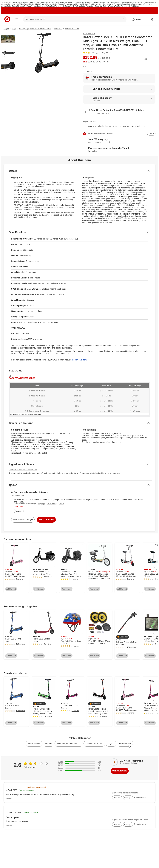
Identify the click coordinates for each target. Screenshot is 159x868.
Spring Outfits (12, 6)
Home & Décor (57, 2)
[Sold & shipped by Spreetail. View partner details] (119, 99)
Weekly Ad (73, 6)
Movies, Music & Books (38, 4)
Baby (115, 2)
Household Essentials (105, 2)
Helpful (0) (41, 504)
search (124, 20)
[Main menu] (17, 19)
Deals (134, 4)
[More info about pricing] (145, 59)
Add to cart (88, 71)
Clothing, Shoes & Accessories (40, 2)
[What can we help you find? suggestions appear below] (75, 19)
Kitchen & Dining (68, 2)
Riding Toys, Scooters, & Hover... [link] (69, 744)
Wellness (141, 2)
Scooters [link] (48, 744)
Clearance (140, 4)
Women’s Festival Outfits (39, 6)
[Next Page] (155, 568)
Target (6, 29)
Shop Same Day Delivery (100, 6)
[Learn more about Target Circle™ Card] (119, 141)
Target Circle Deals (62, 6)
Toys (10, 4)
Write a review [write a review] (120, 771)
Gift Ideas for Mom (22, 2)
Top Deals (52, 6)
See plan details (104, 113)
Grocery (95, 2)
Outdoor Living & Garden (83, 2)
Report (61, 504)
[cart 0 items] (152, 19)
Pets (91, 4)
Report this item (89, 121)
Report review (140, 797)
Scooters (58, 29)
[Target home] (7, 19)
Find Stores (135, 6)
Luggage (147, 2)
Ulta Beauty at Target (100, 4)
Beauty (120, 2)
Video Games (24, 4)
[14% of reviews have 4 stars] (79, 764)
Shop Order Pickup (84, 6)
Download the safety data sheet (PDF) (23, 470)
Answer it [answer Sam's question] (19, 511)
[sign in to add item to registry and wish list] (151, 133)
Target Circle (126, 6)
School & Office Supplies (55, 4)
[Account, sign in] (138, 19)
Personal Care (127, 2)
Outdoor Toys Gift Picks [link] (94, 744)
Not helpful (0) (52, 504)
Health (135, 2)
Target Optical (127, 4)
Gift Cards (85, 4)
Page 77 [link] (111, 744)
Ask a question (46, 520)
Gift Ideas (78, 4)
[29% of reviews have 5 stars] (79, 762)
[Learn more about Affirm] (119, 150)
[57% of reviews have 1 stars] (79, 770)
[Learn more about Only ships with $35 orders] (119, 89)
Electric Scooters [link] (34, 744)
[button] (122, 637)
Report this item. (80, 360)
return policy (94, 442)
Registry (112, 6)
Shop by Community (115, 4)
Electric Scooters (72, 29)
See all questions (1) (23, 520)
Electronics (15, 4)
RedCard (118, 6)
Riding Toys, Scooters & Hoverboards (35, 29)
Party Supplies (69, 4)
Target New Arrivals (8, 2)
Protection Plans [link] (125, 744)
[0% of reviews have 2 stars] (79, 768)
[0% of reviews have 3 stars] (79, 766)
